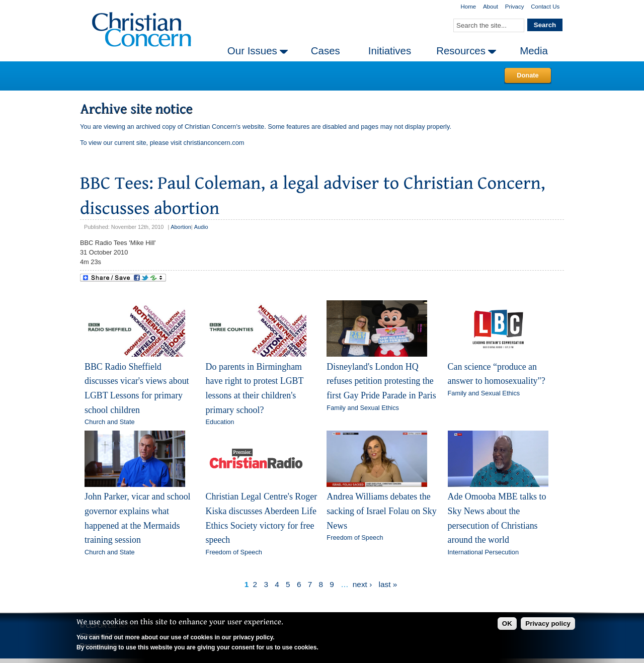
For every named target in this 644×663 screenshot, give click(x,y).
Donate (528, 75)
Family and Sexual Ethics (363, 408)
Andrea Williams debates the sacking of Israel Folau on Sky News (381, 511)
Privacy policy (548, 624)
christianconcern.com (214, 143)
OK (507, 624)
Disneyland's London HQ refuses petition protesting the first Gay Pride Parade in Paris (381, 381)
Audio (201, 227)
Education (220, 422)
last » (388, 584)
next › (362, 584)
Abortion (181, 227)
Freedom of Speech (234, 552)
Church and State (110, 422)
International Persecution (484, 552)
